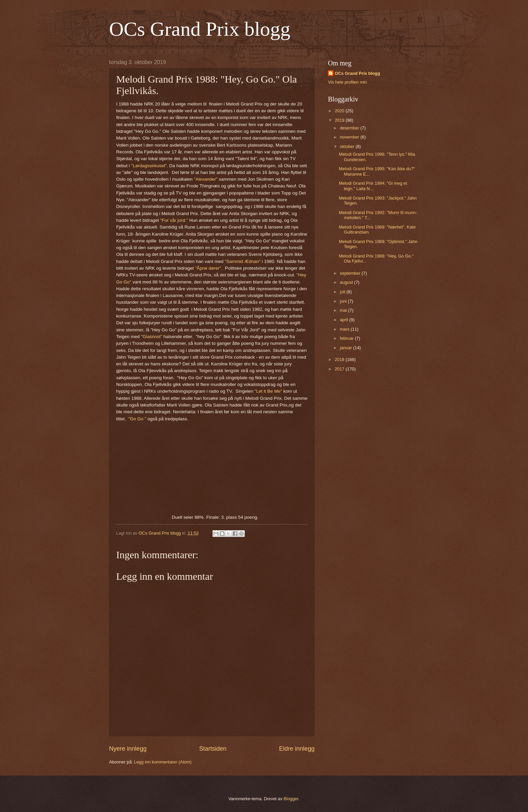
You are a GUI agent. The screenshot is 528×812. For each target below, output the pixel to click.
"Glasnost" (152, 337)
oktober (348, 146)
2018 (340, 359)
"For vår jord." (174, 220)
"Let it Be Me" (268, 391)
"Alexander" (206, 179)
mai (344, 310)
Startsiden (213, 749)
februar (347, 338)
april (344, 320)
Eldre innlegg (297, 749)
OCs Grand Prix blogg (200, 29)
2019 (340, 120)
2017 (340, 369)
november (350, 137)
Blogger (291, 799)
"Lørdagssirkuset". (150, 166)
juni (344, 301)
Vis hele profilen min (348, 82)
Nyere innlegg (128, 749)
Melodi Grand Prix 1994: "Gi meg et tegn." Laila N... (373, 186)
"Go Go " (137, 419)
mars (345, 329)
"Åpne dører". (209, 268)
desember (350, 128)
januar (346, 348)
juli (343, 292)
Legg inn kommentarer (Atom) (163, 762)
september (351, 273)
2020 (340, 111)
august (347, 282)
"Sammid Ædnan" (243, 261)
